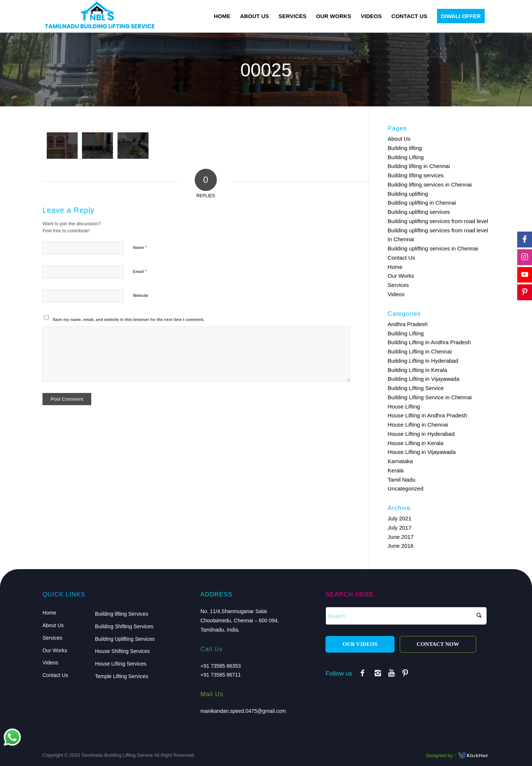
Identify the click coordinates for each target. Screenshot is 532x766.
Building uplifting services (419, 212)
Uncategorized (405, 488)
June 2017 (400, 537)
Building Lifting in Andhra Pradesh (429, 342)
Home (395, 267)
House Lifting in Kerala (415, 443)
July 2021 (399, 518)
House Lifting (404, 406)
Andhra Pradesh (407, 324)
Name (140, 247)
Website (141, 295)
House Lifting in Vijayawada (422, 452)
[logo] (100, 16)
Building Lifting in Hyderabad (423, 361)
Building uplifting (408, 194)
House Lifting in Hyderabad (421, 434)
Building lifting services (416, 175)
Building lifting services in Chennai (430, 184)
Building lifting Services (122, 614)
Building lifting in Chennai (419, 166)
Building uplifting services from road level (438, 221)
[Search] (406, 616)
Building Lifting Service (416, 388)
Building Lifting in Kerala (417, 370)
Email (140, 271)
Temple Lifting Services (122, 676)
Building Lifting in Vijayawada (423, 379)
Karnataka (400, 461)
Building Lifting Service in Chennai (430, 397)
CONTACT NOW (438, 644)
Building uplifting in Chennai (422, 203)
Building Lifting (406, 157)
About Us (399, 139)
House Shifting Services (122, 651)
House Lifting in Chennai (418, 425)
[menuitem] (222, 16)
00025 (266, 70)
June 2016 (400, 546)
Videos (396, 294)
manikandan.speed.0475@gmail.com (243, 711)
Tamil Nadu (401, 480)
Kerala (395, 470)
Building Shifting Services (124, 626)
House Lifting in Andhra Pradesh (427, 415)
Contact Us (401, 258)
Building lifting (405, 148)
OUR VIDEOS (360, 644)
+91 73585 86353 (221, 666)
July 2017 (399, 528)
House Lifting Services (121, 664)
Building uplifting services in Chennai (433, 248)
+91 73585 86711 (221, 675)
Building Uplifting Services (125, 639)
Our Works (401, 276)
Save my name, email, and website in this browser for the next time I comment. (129, 319)
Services (398, 285)
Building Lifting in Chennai (420, 351)
